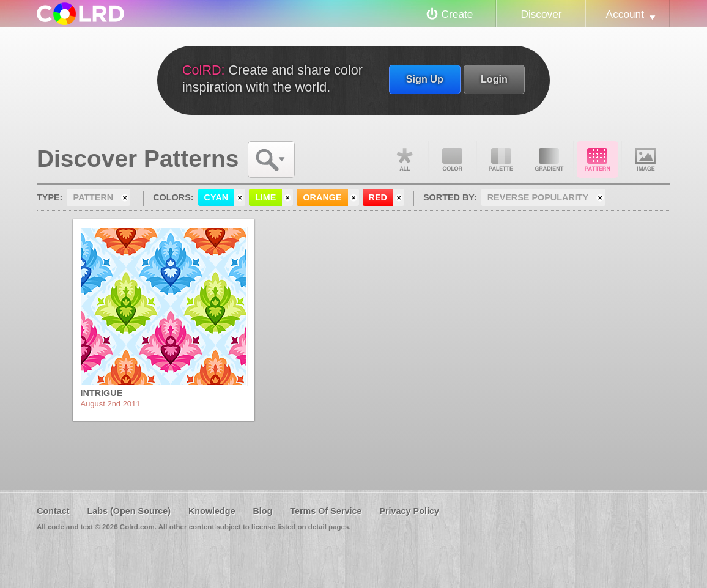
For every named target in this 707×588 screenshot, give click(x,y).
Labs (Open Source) (129, 511)
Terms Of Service (326, 511)
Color (453, 160)
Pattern (598, 160)
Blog (262, 511)
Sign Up (425, 79)
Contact (53, 511)
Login (494, 79)
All (404, 160)
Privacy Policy (409, 511)
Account (625, 14)
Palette (501, 160)
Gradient (549, 160)
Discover (541, 14)
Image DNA (646, 160)
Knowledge (212, 511)
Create (457, 14)
